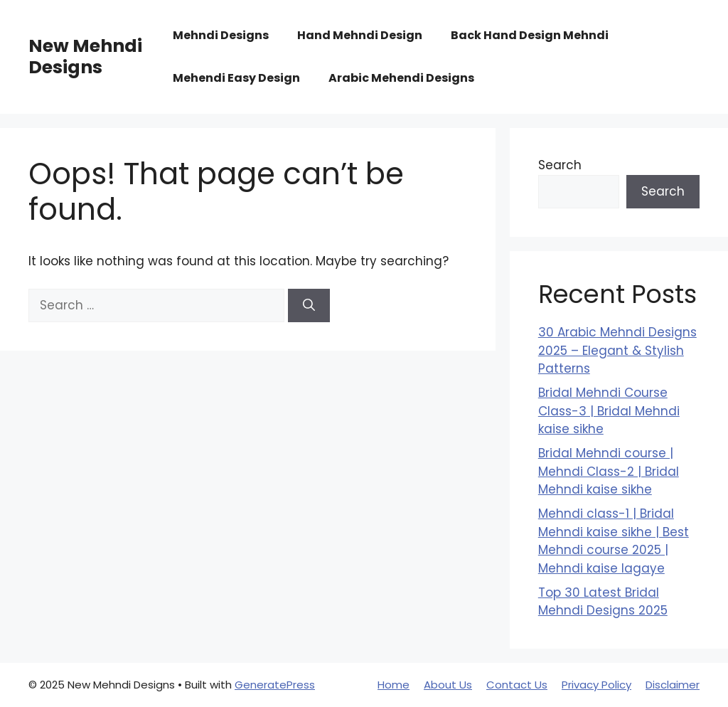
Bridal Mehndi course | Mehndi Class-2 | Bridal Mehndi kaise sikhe (609, 471)
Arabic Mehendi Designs (401, 78)
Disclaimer (673, 685)
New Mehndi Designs (85, 57)
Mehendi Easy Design (236, 78)
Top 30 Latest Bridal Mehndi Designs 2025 (603, 602)
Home (394, 685)
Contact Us (517, 685)
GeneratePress (275, 685)
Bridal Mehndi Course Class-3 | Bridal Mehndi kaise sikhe (609, 411)
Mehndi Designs (221, 35)
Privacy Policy (596, 685)
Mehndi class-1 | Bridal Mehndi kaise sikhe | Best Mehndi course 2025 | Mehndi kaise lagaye (614, 541)
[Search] (309, 306)
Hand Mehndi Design (360, 35)
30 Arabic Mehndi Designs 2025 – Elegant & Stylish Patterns (617, 350)
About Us (448, 685)
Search (560, 165)
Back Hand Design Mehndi (530, 35)
